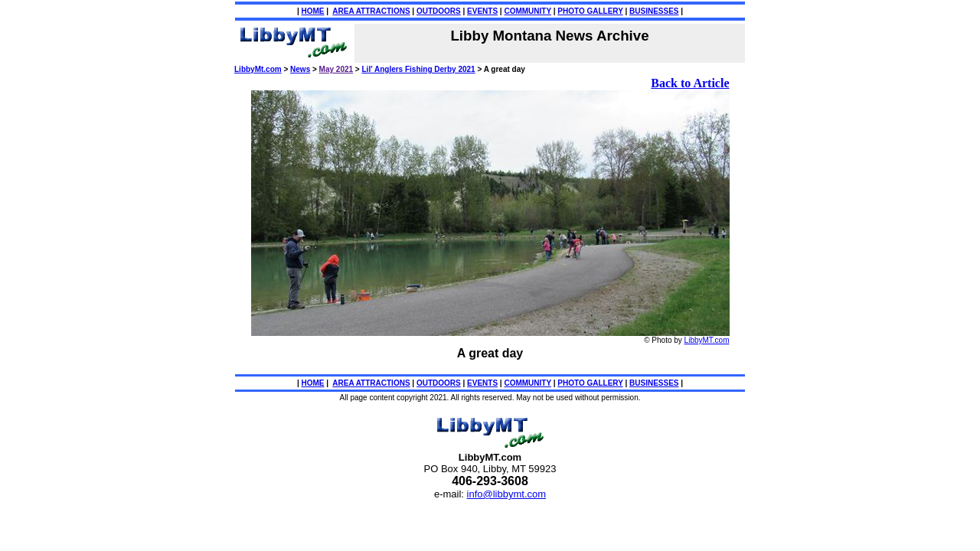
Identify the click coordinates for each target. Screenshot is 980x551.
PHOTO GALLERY (590, 11)
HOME (313, 11)
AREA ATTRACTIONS (371, 11)
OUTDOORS (439, 11)
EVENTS (482, 11)
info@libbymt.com (507, 494)
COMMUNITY (527, 11)
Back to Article (690, 83)
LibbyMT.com (707, 340)
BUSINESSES (654, 11)
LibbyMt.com (258, 69)
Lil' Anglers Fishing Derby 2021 (419, 69)
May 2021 (336, 69)
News (300, 69)
